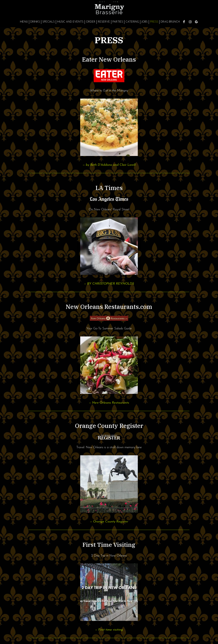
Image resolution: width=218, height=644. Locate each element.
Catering (132, 22)
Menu (24, 22)
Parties (118, 22)
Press (154, 22)
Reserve (104, 22)
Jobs (145, 22)
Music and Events (70, 22)
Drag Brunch (170, 22)
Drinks (35, 22)
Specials (49, 22)
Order (91, 22)
